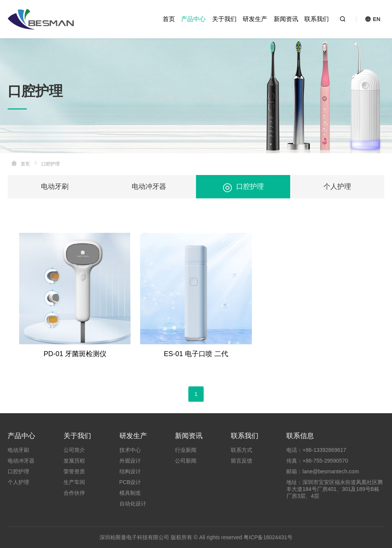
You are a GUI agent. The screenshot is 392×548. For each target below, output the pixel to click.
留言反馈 (242, 461)
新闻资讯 (286, 19)
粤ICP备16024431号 (268, 537)
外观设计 (130, 461)
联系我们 (317, 19)
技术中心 (130, 450)
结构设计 (130, 471)
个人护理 (337, 186)
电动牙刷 (55, 186)
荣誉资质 (74, 471)
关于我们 (224, 19)
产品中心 (193, 19)
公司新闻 (186, 461)
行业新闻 (186, 450)
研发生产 (255, 19)
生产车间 (74, 482)
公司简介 (74, 450)
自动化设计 (133, 504)
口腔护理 (243, 187)
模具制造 (130, 493)
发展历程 (74, 461)
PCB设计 (130, 482)
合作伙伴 (74, 493)
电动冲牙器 (149, 186)
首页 (169, 19)
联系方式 (242, 450)
